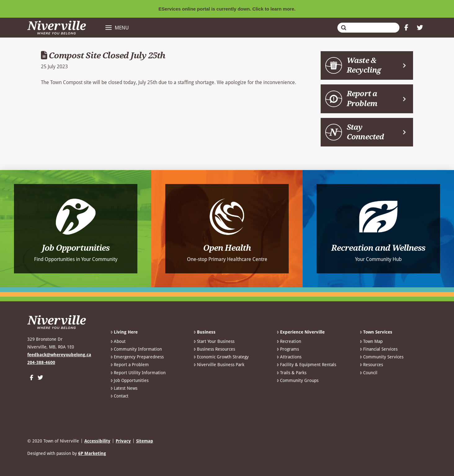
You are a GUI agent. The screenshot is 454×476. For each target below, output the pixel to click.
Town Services (376, 332)
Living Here (124, 332)
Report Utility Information (138, 373)
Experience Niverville (301, 332)
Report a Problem (130, 365)
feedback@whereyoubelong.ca (59, 355)
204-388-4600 (41, 362)
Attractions (289, 357)
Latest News (124, 388)
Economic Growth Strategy (221, 357)
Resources (371, 365)
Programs (288, 349)
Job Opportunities (129, 380)
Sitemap (145, 441)
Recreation (289, 341)
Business (205, 332)
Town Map (371, 341)
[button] (117, 28)
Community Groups (298, 380)
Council (369, 373)
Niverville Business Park (219, 365)
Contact (119, 396)
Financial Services (379, 349)
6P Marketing (92, 453)
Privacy (123, 441)
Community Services (382, 357)
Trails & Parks (292, 373)
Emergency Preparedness (137, 357)
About (118, 341)
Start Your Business (214, 341)
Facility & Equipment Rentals (306, 365)
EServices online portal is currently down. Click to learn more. (227, 9)
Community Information (136, 349)
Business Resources (214, 349)
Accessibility (97, 441)
